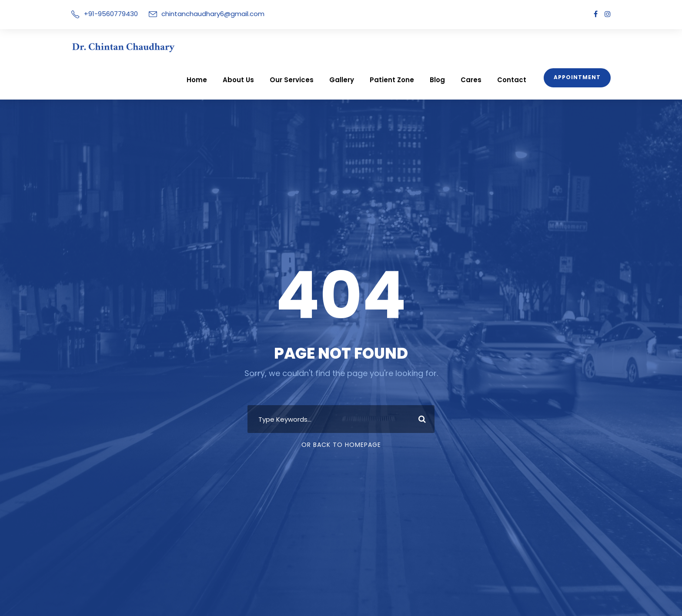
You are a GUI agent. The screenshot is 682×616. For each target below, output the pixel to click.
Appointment (579, 44)
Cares (481, 47)
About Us (264, 47)
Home (224, 47)
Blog (450, 47)
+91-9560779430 (109, 14)
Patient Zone (407, 47)
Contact (518, 47)
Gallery (361, 47)
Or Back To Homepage (341, 429)
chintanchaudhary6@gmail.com (203, 14)
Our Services (314, 47)
